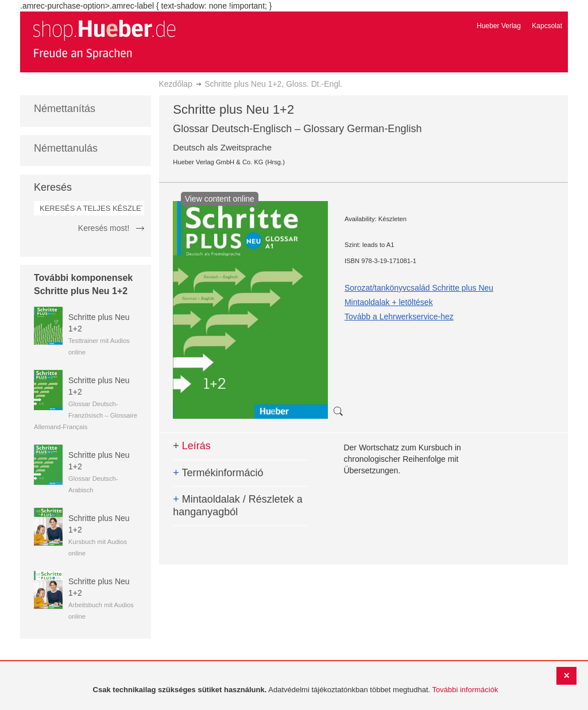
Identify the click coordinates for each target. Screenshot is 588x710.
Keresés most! (104, 228)
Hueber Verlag (499, 26)
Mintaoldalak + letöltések (389, 302)
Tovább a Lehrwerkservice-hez (399, 317)
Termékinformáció (218, 473)
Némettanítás (65, 109)
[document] (295, 690)
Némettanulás (66, 148)
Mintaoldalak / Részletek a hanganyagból (238, 506)
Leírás (192, 446)
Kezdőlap (176, 84)
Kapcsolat (547, 26)
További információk (465, 690)
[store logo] (104, 39)
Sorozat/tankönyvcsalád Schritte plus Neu (419, 288)
